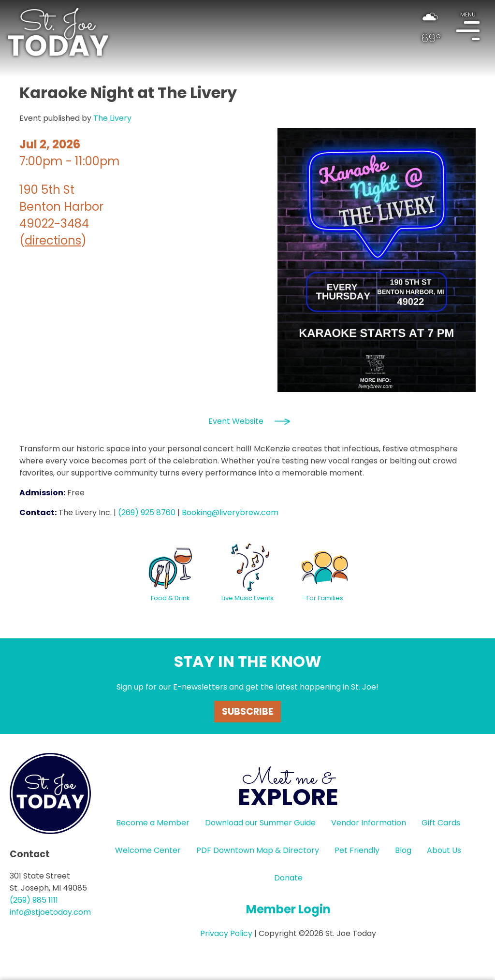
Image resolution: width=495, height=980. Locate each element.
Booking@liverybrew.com (230, 512)
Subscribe (247, 712)
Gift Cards (441, 823)
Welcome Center (148, 850)
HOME (58, 32)
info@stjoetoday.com (50, 912)
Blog (403, 850)
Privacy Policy (226, 933)
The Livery (112, 118)
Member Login (288, 909)
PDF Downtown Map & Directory (258, 850)
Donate (288, 878)
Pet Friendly (357, 850)
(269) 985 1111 (34, 900)
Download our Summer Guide (260, 823)
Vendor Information (369, 823)
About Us (444, 850)
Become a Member (153, 823)
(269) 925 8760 (147, 512)
